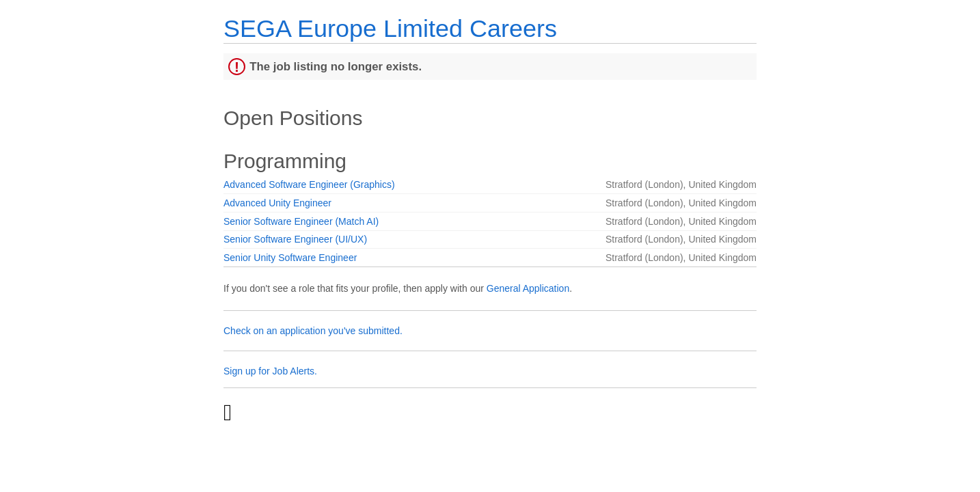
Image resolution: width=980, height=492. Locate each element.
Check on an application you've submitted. (313, 331)
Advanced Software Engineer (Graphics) (309, 184)
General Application (528, 288)
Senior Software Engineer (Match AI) (301, 221)
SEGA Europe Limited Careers (390, 28)
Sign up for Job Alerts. (270, 371)
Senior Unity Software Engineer (290, 258)
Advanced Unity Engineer (277, 203)
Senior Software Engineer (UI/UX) (295, 239)
